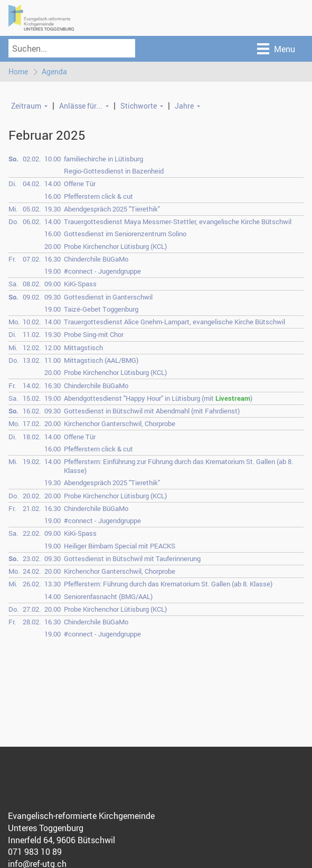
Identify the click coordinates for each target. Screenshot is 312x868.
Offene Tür (80, 184)
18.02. (32, 437)
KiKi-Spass (80, 284)
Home (18, 71)
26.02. (32, 584)
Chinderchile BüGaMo (96, 259)
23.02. (32, 558)
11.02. (32, 335)
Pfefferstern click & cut (98, 196)
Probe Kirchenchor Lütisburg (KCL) (115, 246)
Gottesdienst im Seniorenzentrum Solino (125, 234)
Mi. (13, 209)
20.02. (32, 496)
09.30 (53, 297)
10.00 (53, 159)
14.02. (32, 385)
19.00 (53, 271)
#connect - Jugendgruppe (102, 271)
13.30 (53, 584)
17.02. (32, 424)
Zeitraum (26, 106)
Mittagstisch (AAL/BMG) (101, 360)
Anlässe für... (81, 106)
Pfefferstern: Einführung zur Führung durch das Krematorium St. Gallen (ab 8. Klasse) (178, 466)
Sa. (13, 284)
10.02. (32, 322)
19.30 (53, 209)
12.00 (53, 348)
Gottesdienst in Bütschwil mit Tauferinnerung (132, 558)
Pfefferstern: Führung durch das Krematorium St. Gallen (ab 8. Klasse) (168, 584)
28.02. (32, 622)
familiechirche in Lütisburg (103, 159)
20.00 (53, 246)
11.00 (53, 360)
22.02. (32, 534)
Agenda (54, 71)
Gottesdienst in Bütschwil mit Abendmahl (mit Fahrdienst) (152, 411)
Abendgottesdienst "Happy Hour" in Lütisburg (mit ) (158, 398)
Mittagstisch (83, 348)
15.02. (32, 398)
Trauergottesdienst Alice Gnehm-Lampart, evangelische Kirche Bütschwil (174, 322)
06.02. (32, 221)
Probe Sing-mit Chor (94, 335)
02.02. (32, 159)
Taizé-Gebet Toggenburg (101, 309)
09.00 (53, 284)
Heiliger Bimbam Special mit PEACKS (120, 546)
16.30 (53, 259)
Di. (12, 184)
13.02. (32, 360)
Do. (13, 221)
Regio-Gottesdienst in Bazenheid (114, 171)
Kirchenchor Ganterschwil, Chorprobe (120, 424)
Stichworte (139, 106)
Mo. (14, 322)
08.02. (32, 284)
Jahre (184, 106)
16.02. (32, 411)
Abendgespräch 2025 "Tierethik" (112, 209)
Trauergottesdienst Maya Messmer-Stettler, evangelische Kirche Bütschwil (178, 221)
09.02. (32, 297)
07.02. (32, 259)
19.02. (32, 461)
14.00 (53, 184)
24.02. (32, 571)
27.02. (32, 609)
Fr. (12, 259)
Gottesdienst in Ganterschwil (108, 297)
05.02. (32, 209)
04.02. (32, 184)
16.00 (53, 196)
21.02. (32, 508)
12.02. (32, 348)
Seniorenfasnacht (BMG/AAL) (108, 596)
